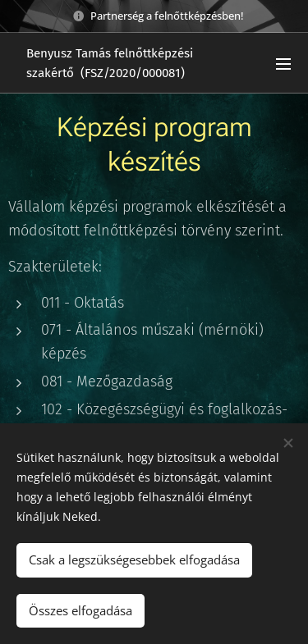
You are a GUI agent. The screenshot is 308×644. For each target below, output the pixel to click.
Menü (283, 64)
